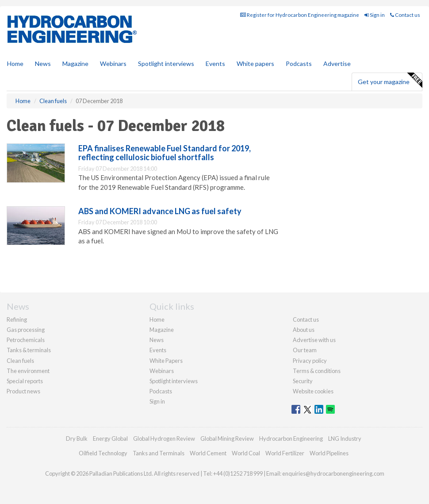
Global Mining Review (227, 439)
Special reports (25, 381)
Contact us (405, 15)
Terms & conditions (317, 371)
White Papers (166, 361)
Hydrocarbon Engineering (291, 439)
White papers (255, 63)
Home (15, 63)
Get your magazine (390, 81)
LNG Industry (345, 439)
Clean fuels (20, 361)
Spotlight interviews (166, 63)
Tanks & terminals (29, 350)
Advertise (337, 63)
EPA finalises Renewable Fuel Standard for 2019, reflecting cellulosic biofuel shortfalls (165, 153)
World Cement (208, 453)
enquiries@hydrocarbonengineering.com (333, 473)
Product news (23, 391)
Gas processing (26, 330)
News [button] (43, 63)
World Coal (246, 453)
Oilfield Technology (103, 453)
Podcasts (299, 63)
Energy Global (110, 439)
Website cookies (313, 391)
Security (303, 381)
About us (304, 330)
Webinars (113, 63)
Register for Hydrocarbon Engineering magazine (300, 15)
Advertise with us (314, 340)
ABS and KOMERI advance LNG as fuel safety (160, 211)
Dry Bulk (77, 439)
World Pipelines (329, 453)
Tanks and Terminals (159, 453)
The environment (28, 371)
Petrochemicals (26, 340)
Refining (17, 319)
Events (215, 63)
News (157, 340)
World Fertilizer (285, 453)
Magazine (75, 63)
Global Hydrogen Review (164, 439)
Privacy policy (310, 361)
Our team (305, 350)
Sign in (375, 15)
